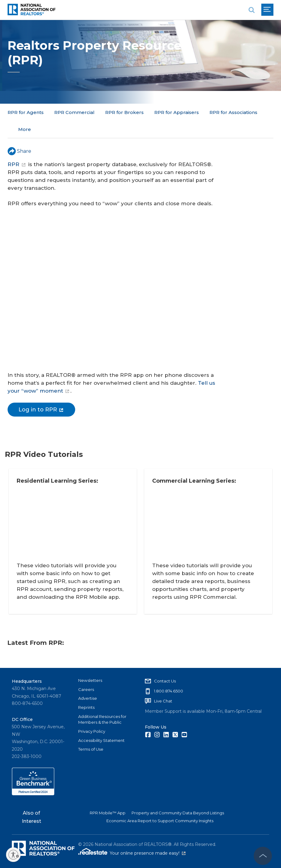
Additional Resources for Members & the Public (102, 718)
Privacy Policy (92, 730)
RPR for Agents (26, 112)
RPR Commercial (74, 112)
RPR (17, 147)
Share (19, 134)
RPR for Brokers (124, 112)
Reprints (86, 706)
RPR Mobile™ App (108, 811)
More (161, 112)
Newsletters (90, 679)
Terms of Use (91, 748)
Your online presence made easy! (148, 852)
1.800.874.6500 (169, 689)
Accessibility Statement (101, 739)
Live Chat (163, 699)
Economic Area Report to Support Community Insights (160, 819)
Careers (86, 688)
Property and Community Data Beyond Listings (178, 811)
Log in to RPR (41, 392)
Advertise (88, 697)
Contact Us (165, 679)
